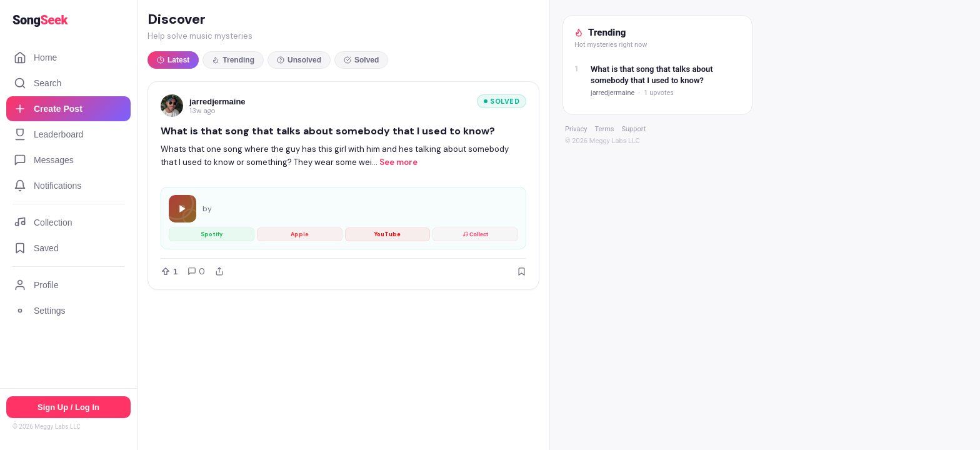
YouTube (387, 234)
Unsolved (299, 60)
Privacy (576, 129)
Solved (361, 60)
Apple (300, 234)
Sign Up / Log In (68, 407)
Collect (475, 234)
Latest (173, 60)
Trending (233, 60)
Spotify (212, 234)
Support (633, 129)
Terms (605, 129)
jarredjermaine (217, 102)
